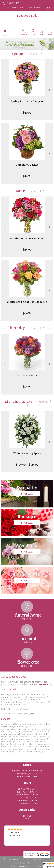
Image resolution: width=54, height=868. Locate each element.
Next (50, 90)
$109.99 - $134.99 (27, 465)
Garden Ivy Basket (27, 165)
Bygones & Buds (27, 16)
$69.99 (27, 113)
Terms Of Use (19, 863)
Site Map (37, 866)
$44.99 (27, 176)
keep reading (45, 684)
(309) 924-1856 (13, 3)
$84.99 (27, 250)
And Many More (27, 376)
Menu (5, 35)
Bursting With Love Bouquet (27, 238)
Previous (4, 90)
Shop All (34, 54)
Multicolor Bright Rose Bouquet (27, 302)
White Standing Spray (27, 453)
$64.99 (27, 313)
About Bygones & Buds (14, 677)
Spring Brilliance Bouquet (27, 101)
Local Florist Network (22, 866)
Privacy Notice (34, 863)
